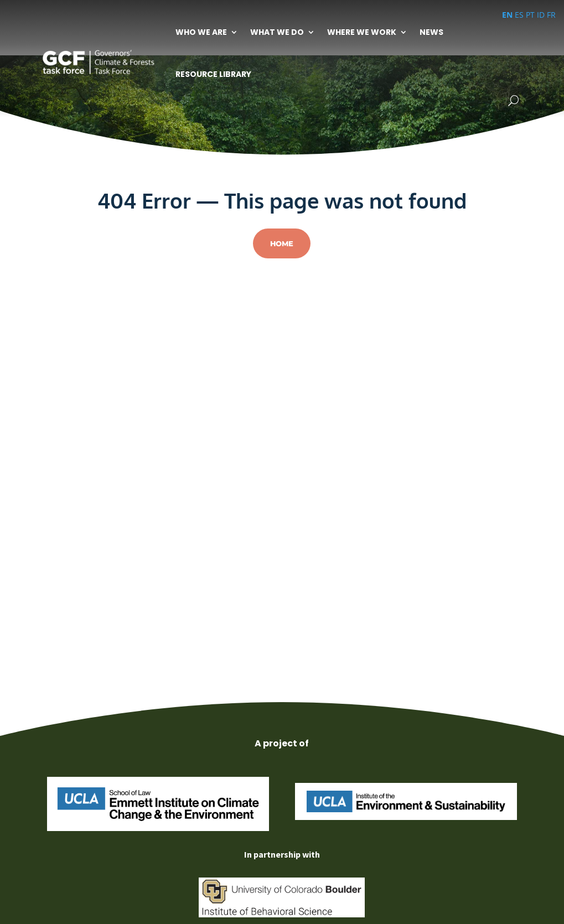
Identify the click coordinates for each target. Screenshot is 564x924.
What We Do (277, 32)
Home (282, 243)
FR (551, 15)
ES (519, 15)
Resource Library (213, 74)
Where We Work (362, 32)
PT (530, 15)
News (431, 32)
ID (541, 15)
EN (507, 15)
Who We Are (201, 32)
